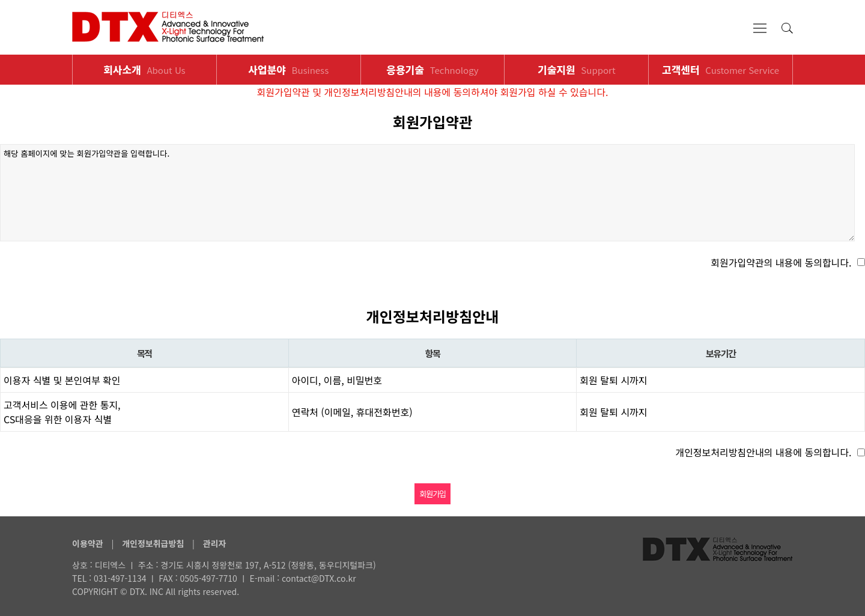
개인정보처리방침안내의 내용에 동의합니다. (763, 452)
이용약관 (88, 543)
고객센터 (721, 69)
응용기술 (432, 69)
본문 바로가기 (0, 0)
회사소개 (144, 69)
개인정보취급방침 (153, 543)
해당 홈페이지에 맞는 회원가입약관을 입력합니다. (427, 193)
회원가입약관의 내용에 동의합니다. (781, 262)
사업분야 (288, 69)
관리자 (215, 543)
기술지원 (577, 69)
